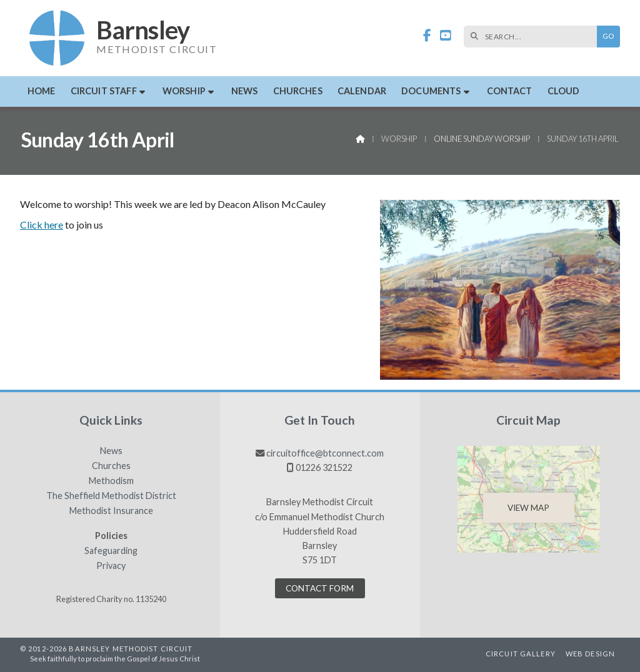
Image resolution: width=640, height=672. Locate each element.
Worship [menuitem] (184, 91)
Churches (111, 466)
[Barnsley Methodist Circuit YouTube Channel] (446, 36)
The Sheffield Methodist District (111, 496)
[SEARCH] (533, 37)
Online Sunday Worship (482, 139)
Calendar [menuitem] (362, 91)
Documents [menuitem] (431, 91)
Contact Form (320, 588)
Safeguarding (111, 551)
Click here (42, 225)
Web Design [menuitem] (590, 654)
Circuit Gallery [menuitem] (521, 654)
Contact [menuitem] (510, 91)
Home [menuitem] (42, 91)
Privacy (111, 566)
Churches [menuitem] (298, 91)
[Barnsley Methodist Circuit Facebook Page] (427, 36)
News (111, 451)
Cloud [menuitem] (564, 91)
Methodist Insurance (111, 511)
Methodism (111, 481)
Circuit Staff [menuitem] (104, 91)
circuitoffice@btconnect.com (325, 453)
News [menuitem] (245, 91)
